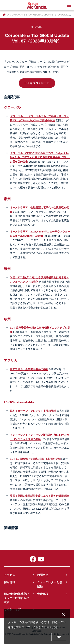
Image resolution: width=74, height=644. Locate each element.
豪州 (7, 199)
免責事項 (43, 594)
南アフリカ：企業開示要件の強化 (29, 369)
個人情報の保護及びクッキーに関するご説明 (16, 598)
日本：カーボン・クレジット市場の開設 (33, 411)
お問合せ (43, 575)
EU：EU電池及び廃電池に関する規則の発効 (35, 459)
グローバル (12, 107)
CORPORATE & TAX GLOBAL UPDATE (31, 15)
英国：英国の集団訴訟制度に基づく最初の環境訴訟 (39, 496)
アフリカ (11, 361)
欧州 (7, 319)
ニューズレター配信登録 (50, 584)
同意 (59, 637)
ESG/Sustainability (19, 402)
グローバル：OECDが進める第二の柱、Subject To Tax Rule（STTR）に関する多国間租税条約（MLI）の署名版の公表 (40, 157)
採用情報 (9, 582)
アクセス (9, 575)
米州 (7, 269)
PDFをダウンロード (37, 83)
